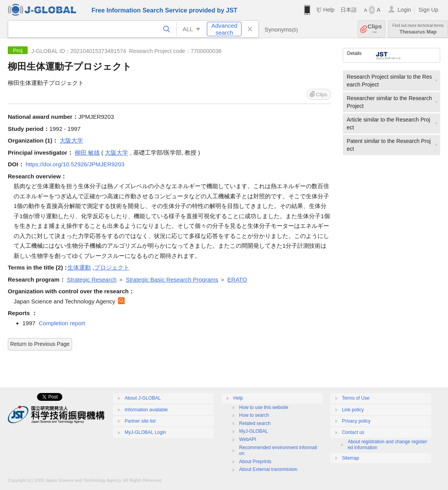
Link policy (353, 410)
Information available (146, 410)
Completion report (62, 323)
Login (404, 10)
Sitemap (351, 458)
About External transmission (268, 469)
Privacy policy (356, 421)
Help (329, 10)
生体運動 (79, 267)
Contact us (353, 432)
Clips (375, 29)
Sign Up (428, 10)
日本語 (349, 10)
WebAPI (248, 439)
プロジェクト (112, 267)
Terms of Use (356, 398)
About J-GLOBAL (143, 398)
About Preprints (255, 462)
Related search (255, 423)
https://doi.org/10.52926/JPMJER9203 (75, 164)
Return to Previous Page (40, 344)
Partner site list (140, 421)
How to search (254, 415)
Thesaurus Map (418, 29)
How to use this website (264, 407)
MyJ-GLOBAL (254, 431)
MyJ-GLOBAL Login (145, 432)
